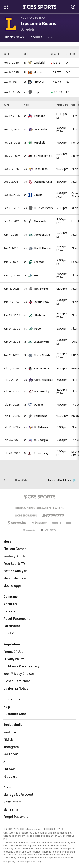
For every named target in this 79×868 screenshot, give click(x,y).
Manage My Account (18, 795)
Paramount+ (13, 626)
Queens (39, 405)
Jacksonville (42, 235)
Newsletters (12, 802)
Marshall (39, 143)
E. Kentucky (42, 391)
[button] (50, 37)
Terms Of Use (13, 652)
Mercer (38, 72)
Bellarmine (41, 289)
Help (7, 707)
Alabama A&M (43, 182)
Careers (9, 611)
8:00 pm (62, 289)
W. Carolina (41, 129)
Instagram (11, 747)
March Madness (15, 578)
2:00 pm (62, 208)
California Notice (16, 689)
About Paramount (17, 619)
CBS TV (9, 633)
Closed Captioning (17, 681)
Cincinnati (40, 221)
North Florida (43, 248)
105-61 (56, 63)
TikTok (8, 740)
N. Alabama (41, 427)
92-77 (56, 72)
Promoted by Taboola (62, 480)
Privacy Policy (14, 659)
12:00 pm (62, 169)
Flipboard (10, 776)
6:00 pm (62, 193)
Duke (39, 195)
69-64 (56, 82)
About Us (10, 604)
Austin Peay (42, 302)
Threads (9, 769)
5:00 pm (62, 128)
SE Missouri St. (43, 156)
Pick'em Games (15, 549)
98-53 (56, 92)
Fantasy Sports (14, 556)
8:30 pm (62, 114)
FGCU (37, 276)
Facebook (11, 754)
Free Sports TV (14, 564)
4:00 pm (62, 143)
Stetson (39, 262)
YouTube (10, 732)
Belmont (39, 116)
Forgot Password (16, 817)
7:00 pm (62, 219)
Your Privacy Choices (19, 674)
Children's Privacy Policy (21, 666)
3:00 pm (62, 154)
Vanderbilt (40, 63)
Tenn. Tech (41, 169)
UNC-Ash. (39, 82)
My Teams (11, 809)
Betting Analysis (15, 571)
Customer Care (15, 714)
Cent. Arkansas (44, 380)
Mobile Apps (12, 586)
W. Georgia (41, 440)
